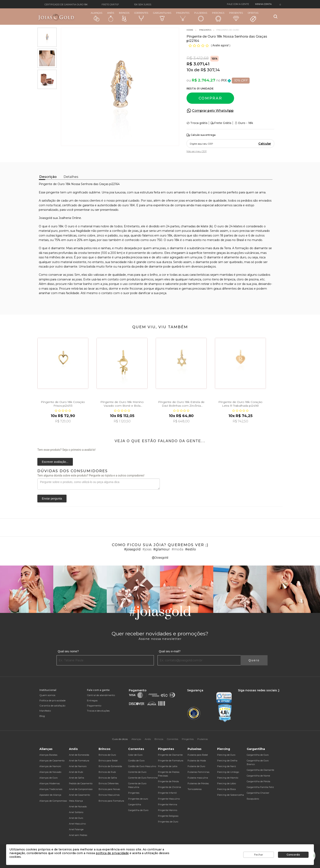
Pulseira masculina (198, 778)
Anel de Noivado (78, 807)
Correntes (141, 16)
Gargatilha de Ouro (138, 810)
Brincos (124, 17)
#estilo (191, 549)
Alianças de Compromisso (53, 801)
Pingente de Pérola (168, 781)
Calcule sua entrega (201, 135)
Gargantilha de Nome (258, 776)
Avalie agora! (221, 45)
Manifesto (45, 711)
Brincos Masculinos (109, 795)
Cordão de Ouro (136, 761)
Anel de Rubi (76, 772)
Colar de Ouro (135, 755)
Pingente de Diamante (170, 755)
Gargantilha (135, 804)
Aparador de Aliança (50, 795)
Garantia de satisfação (52, 706)
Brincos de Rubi (107, 772)
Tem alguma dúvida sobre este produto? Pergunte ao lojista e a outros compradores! (91, 475)
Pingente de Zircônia (169, 787)
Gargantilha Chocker (258, 793)
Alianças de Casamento (52, 761)
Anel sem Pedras (78, 835)
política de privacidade (112, 853)
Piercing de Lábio (227, 783)
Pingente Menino (168, 810)
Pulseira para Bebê (198, 755)
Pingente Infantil (167, 793)
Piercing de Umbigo (228, 772)
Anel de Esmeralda (79, 755)
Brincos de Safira (108, 778)
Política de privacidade (52, 700)
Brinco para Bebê (108, 761)
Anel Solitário (76, 812)
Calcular (265, 144)
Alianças (97, 16)
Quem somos (47, 695)
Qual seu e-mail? (170, 651)
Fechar (259, 855)
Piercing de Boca (226, 789)
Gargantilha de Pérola (258, 781)
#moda (177, 549)
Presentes (236, 16)
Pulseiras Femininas (198, 772)
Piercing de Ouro (226, 755)
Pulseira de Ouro (196, 766)
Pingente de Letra (168, 766)
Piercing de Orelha (227, 761)
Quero (254, 660)
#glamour (162, 549)
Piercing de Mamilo (228, 778)
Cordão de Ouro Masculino (142, 766)
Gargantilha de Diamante (260, 770)
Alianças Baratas (48, 755)
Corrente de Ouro (137, 772)
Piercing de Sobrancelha (231, 795)
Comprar (210, 98)
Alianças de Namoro (50, 766)
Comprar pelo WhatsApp (213, 111)
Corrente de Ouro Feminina (143, 778)
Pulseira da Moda (197, 761)
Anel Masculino (77, 824)
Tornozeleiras (195, 789)
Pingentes (183, 16)
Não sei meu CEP (197, 151)
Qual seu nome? (68, 651)
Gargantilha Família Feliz (260, 787)
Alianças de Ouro (48, 778)
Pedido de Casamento (81, 783)
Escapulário (253, 799)
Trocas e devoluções (98, 711)
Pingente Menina (168, 804)
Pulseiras (201, 17)
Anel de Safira (77, 778)
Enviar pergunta (52, 499)
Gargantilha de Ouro (258, 755)
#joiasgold (132, 549)
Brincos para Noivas (109, 789)
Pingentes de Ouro (168, 822)
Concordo (293, 855)
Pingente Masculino (169, 799)
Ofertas (253, 17)
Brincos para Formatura (111, 801)
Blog (42, 716)
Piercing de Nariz (227, 766)
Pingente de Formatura (171, 761)
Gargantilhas (162, 16)
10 (190, 70)
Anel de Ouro (76, 818)
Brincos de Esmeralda (110, 766)
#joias (147, 549)
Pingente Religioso (168, 816)
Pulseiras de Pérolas (198, 783)
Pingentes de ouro (138, 799)
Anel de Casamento (79, 795)
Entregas (92, 700)
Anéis (111, 17)
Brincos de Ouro (107, 755)
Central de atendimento (101, 695)
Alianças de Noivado (50, 772)
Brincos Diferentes (109, 783)
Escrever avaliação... (55, 462)
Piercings (218, 17)
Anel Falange (76, 829)
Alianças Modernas (50, 783)
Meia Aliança (76, 801)
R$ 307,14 (210, 70)
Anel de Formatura (79, 761)
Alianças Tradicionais (51, 789)
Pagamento (94, 706)
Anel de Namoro (78, 766)
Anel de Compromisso (81, 789)
